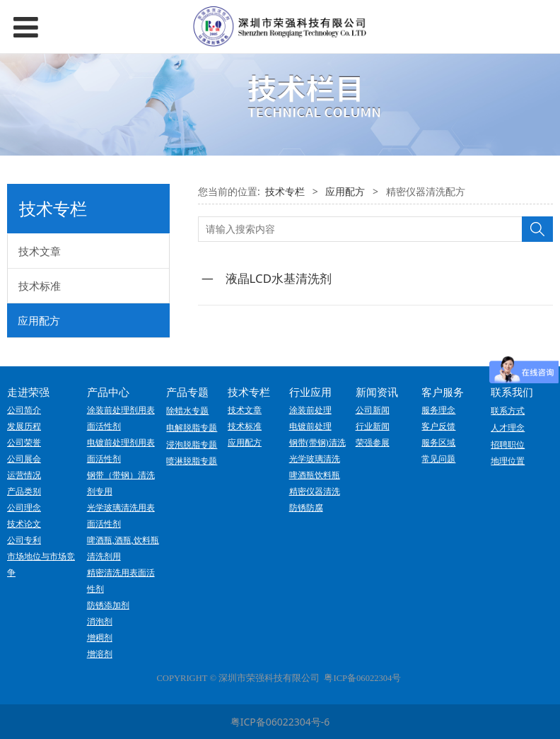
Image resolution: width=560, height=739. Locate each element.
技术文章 (40, 251)
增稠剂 (100, 638)
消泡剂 (100, 622)
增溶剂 (100, 654)
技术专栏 (285, 191)
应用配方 (39, 320)
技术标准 (40, 286)
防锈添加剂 (108, 605)
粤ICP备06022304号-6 (280, 722)
